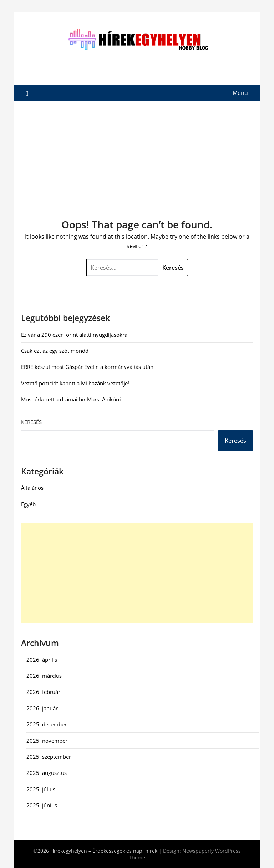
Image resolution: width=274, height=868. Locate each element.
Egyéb (28, 504)
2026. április (42, 660)
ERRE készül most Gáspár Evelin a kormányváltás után (87, 367)
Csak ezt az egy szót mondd (55, 351)
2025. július (41, 789)
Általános (32, 488)
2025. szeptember (49, 757)
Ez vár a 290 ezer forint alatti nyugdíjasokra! (75, 335)
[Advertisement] (137, 154)
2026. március (44, 676)
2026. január (42, 708)
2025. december (47, 724)
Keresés (31, 422)
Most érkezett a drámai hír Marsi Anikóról (72, 399)
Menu (240, 93)
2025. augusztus (47, 773)
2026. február (43, 692)
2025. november (47, 741)
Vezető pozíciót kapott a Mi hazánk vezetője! (75, 383)
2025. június (42, 805)
